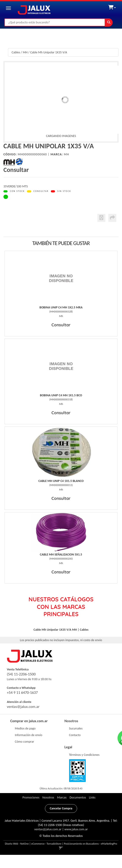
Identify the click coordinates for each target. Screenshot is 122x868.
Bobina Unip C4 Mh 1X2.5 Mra (61, 307)
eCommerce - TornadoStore (46, 844)
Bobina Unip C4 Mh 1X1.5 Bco (61, 395)
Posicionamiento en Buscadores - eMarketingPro (90, 844)
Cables (16, 52)
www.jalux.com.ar (76, 829)
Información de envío (29, 735)
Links (92, 797)
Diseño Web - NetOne (17, 844)
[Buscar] (109, 22)
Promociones (31, 797)
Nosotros (71, 721)
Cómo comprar (25, 742)
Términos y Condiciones (84, 755)
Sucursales (76, 728)
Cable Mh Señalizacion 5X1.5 (61, 554)
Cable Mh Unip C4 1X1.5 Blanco (61, 481)
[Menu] (8, 8)
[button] (112, 6)
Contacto (75, 735)
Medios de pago (25, 728)
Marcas (62, 797)
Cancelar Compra (61, 808)
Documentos (78, 797)
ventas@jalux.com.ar (23, 707)
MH (25, 52)
